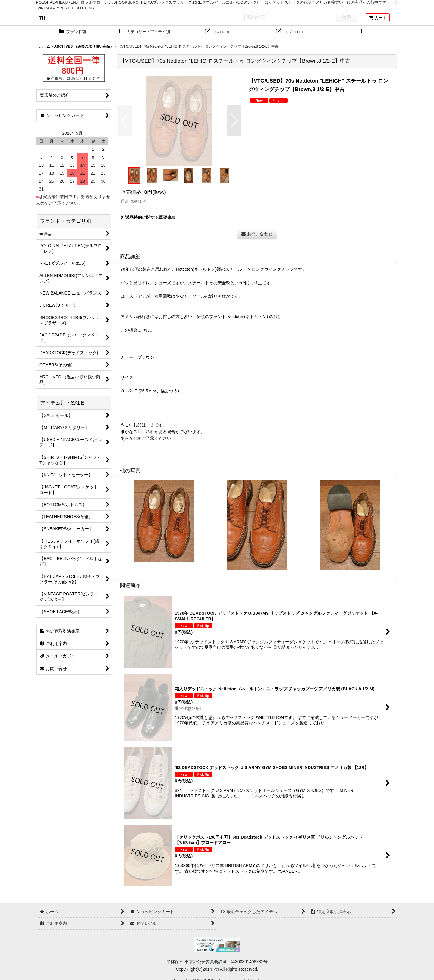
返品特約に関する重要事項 (148, 217)
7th (43, 18)
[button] (362, 32)
